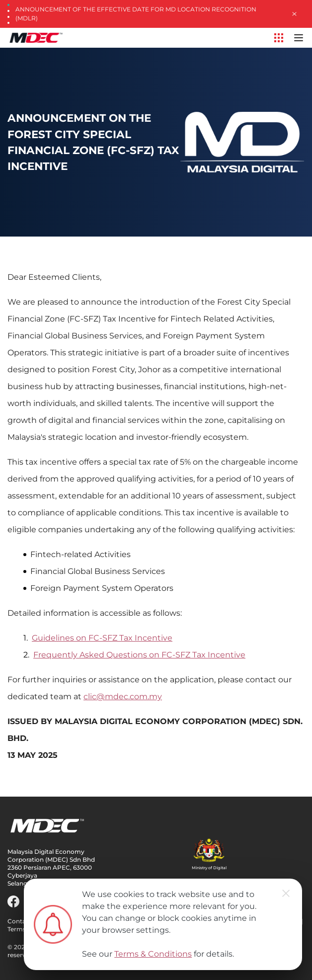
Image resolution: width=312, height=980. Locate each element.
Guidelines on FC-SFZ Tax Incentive (102, 638)
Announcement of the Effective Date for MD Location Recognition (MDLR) (136, 14)
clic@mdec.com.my (123, 696)
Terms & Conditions (153, 954)
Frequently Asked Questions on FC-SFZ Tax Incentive (139, 655)
